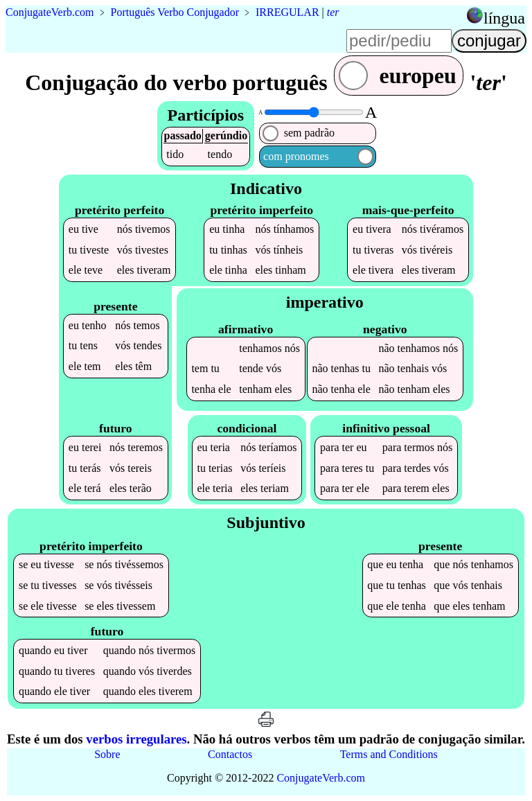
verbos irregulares (136, 739)
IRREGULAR (287, 12)
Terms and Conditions (389, 754)
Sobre (107, 754)
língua (504, 18)
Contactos (230, 754)
